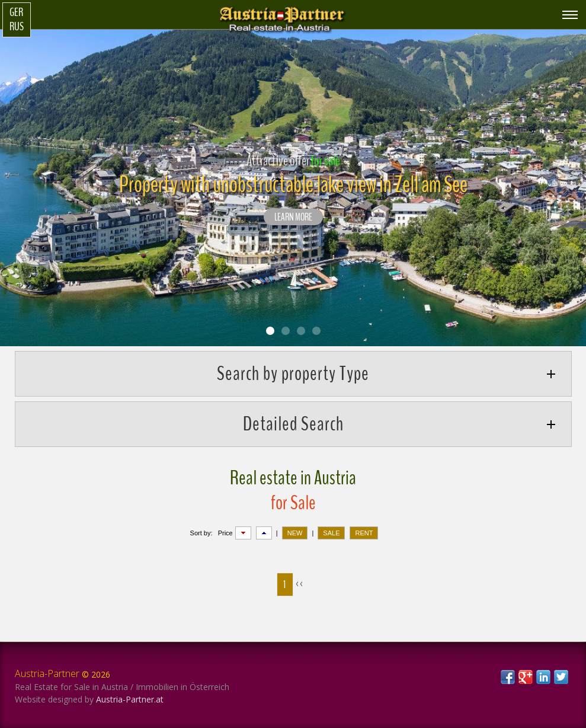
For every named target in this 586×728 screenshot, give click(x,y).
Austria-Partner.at (130, 699)
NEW (295, 533)
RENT (364, 533)
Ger (16, 12)
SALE (331, 533)
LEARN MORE (293, 218)
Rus (17, 27)
